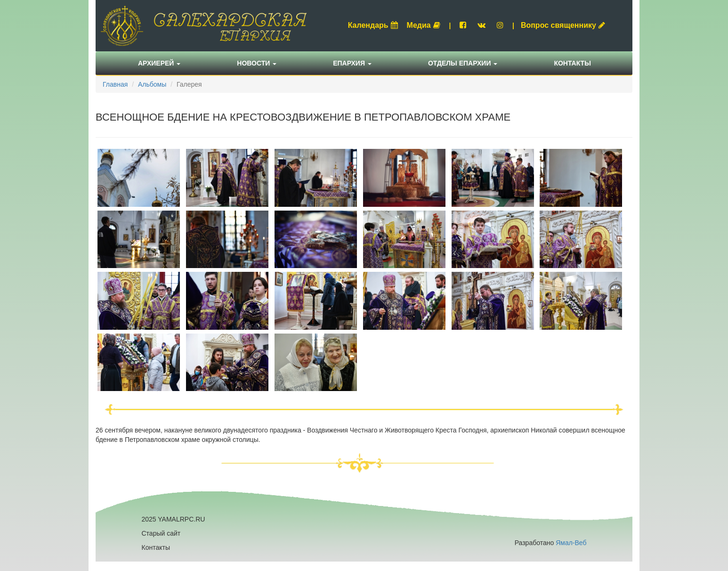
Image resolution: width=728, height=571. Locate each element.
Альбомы (152, 84)
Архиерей (159, 63)
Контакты (572, 63)
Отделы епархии (463, 63)
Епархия (352, 63)
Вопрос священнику (563, 25)
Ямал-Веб (571, 543)
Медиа (424, 25)
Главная (115, 84)
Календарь (373, 25)
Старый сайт (161, 533)
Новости (257, 63)
